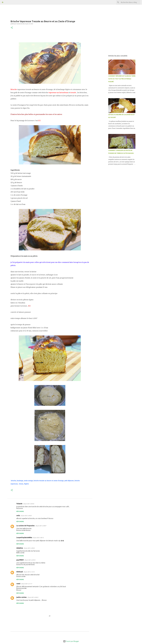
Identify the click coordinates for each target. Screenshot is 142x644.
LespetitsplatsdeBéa (24, 537)
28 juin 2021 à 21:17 (27, 584)
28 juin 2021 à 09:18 (30, 560)
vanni (18, 584)
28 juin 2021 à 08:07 (41, 526)
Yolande (19, 504)
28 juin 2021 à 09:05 (29, 548)
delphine (20, 548)
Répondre (20, 511)
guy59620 (20, 560)
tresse (21, 484)
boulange (20, 481)
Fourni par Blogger (71, 641)
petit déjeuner (69, 481)
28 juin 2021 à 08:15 (38, 538)
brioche (13, 481)
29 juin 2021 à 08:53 (33, 597)
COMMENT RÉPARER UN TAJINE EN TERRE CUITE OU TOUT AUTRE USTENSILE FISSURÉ (122, 79)
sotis (18, 515)
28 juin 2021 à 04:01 (26, 516)
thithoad (20, 572)
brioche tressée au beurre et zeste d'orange (49, 481)
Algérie (26, 484)
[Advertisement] (102, 84)
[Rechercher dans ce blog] (130, 2)
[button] (12, 28)
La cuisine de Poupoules (25, 526)
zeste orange (28, 481)
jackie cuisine (21, 597)
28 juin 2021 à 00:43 (29, 504)
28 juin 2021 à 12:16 (29, 572)
